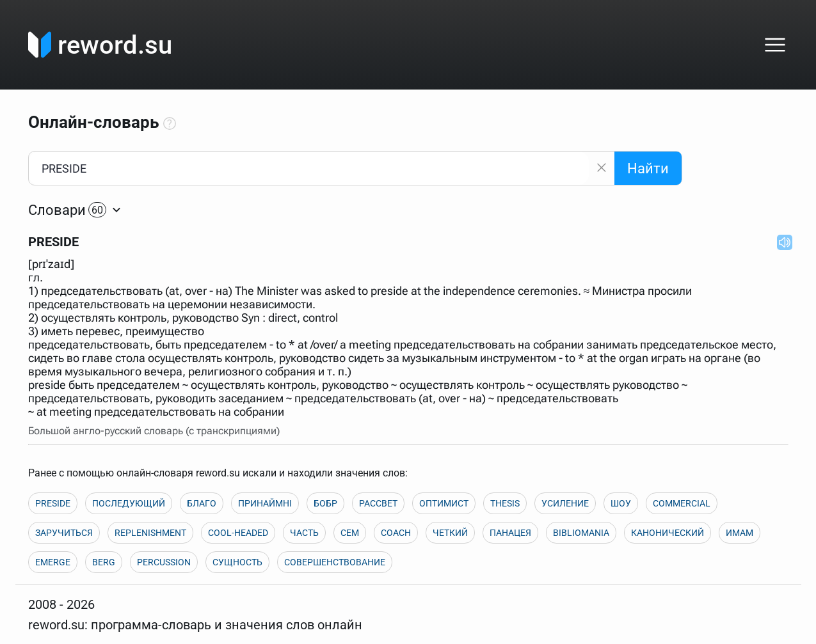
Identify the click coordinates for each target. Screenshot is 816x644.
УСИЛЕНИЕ (565, 503)
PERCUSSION (164, 562)
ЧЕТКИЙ (450, 533)
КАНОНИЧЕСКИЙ (668, 533)
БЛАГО (202, 503)
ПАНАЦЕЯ (510, 533)
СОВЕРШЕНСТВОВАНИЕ (335, 562)
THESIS (505, 503)
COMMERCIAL (682, 503)
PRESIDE (53, 503)
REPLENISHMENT (150, 533)
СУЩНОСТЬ (237, 562)
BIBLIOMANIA (581, 533)
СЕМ (350, 533)
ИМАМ (740, 533)
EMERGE (53, 562)
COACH (396, 533)
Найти (648, 169)
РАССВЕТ (378, 503)
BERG (104, 562)
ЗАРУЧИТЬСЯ (64, 533)
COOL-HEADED (238, 533)
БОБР (325, 503)
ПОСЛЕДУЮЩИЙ (129, 503)
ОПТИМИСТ (444, 503)
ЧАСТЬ (304, 533)
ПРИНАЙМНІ (265, 503)
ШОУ (621, 503)
